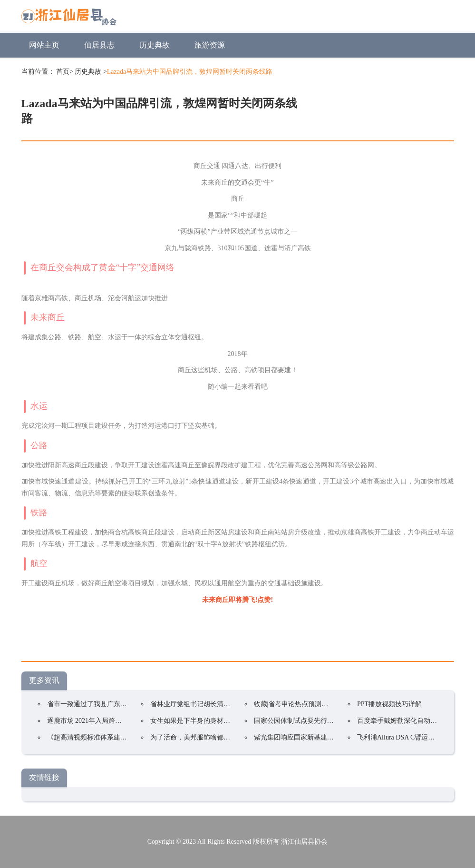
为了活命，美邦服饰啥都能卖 (194, 737)
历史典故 (155, 45)
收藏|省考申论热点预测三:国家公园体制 (312, 704)
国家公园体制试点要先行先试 (297, 721)
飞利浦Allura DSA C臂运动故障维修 (409, 737)
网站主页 (44, 45)
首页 (63, 72)
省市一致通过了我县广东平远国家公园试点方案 (117, 704)
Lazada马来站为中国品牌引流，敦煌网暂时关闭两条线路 (190, 72)
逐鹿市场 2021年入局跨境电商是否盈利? (106, 721)
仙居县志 (99, 45)
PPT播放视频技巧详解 (389, 704)
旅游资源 (210, 45)
